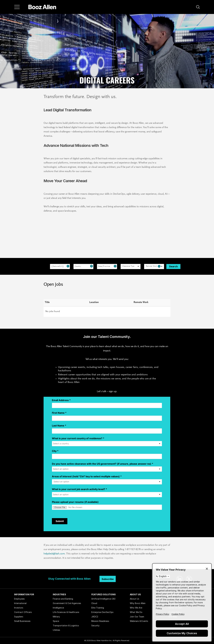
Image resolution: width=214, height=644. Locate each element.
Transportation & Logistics (66, 626)
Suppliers (19, 617)
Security (95, 626)
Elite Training (98, 608)
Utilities (56, 630)
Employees (19, 599)
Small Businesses (22, 621)
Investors (19, 608)
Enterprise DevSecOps (102, 612)
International (20, 603)
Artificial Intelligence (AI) (103, 599)
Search (173, 266)
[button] (198, 7)
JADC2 (95, 617)
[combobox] (60, 267)
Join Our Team (137, 617)
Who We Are (136, 608)
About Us (135, 599)
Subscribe (108, 579)
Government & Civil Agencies (67, 603)
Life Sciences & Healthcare (66, 612)
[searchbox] (129, 267)
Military (56, 617)
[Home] (42, 7)
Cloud (94, 603)
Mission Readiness (100, 621)
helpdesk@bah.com (54, 554)
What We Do (136, 612)
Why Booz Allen (138, 603)
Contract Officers (23, 612)
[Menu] (17, 7)
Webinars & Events (139, 621)
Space (56, 621)
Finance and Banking (63, 599)
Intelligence (58, 608)
